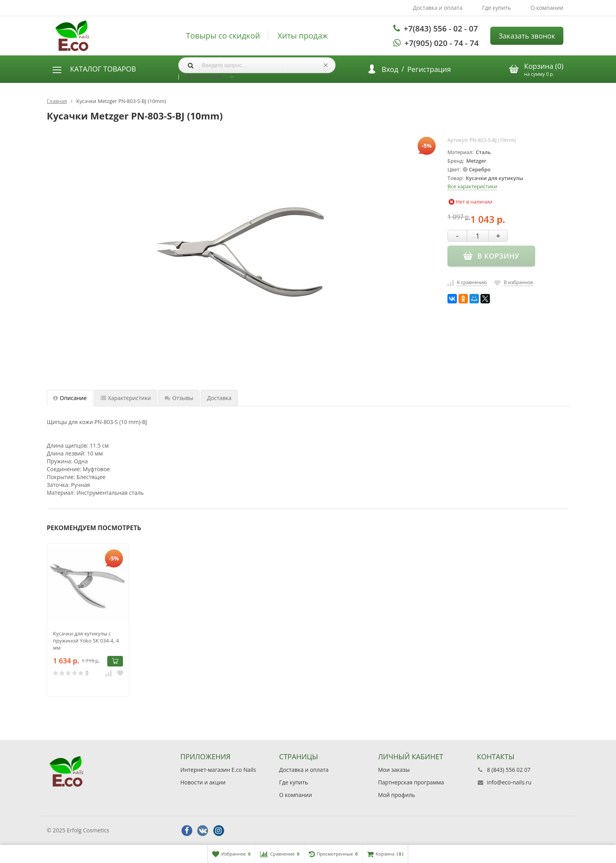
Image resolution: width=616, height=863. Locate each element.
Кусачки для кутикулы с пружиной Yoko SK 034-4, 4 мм (86, 641)
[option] (88, 620)
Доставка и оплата (438, 8)
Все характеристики (472, 186)
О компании (547, 8)
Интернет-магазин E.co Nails (218, 770)
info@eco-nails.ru (509, 782)
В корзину (115, 661)
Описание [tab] (70, 398)
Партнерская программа (411, 782)
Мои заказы (394, 770)
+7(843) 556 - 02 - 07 (441, 28)
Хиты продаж (303, 36)
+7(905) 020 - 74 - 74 (442, 43)
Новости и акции (203, 782)
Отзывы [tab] (179, 398)
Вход (390, 69)
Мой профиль (396, 795)
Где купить (497, 8)
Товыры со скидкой (223, 36)
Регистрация (429, 69)
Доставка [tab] (219, 398)
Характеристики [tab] (126, 398)
